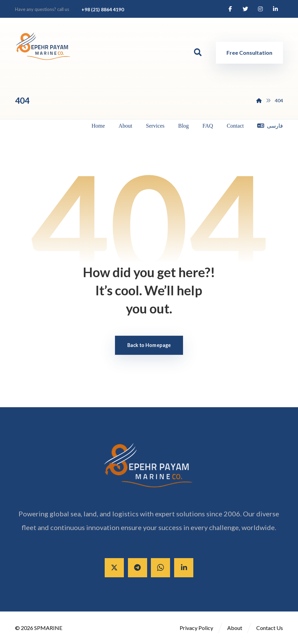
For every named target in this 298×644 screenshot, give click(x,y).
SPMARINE (48, 628)
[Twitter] (245, 9)
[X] (114, 568)
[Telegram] (137, 568)
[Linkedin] (275, 9)
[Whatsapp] (160, 568)
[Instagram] (260, 9)
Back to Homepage (149, 345)
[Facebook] (230, 9)
